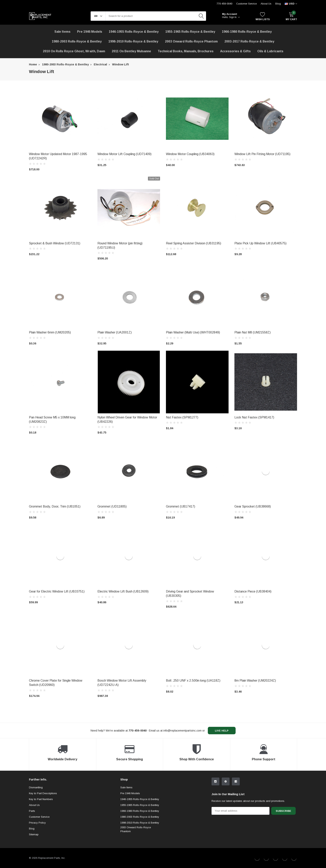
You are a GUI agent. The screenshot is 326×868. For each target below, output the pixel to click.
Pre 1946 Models (90, 32)
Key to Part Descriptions (43, 793)
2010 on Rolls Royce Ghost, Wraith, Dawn (74, 51)
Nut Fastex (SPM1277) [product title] (182, 417)
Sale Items (126, 787)
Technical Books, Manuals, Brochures (186, 51)
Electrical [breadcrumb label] (100, 64)
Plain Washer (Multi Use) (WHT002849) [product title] (193, 332)
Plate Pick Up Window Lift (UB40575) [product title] (260, 243)
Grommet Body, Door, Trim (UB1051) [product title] (55, 506)
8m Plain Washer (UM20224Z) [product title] (255, 681)
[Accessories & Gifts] (235, 51)
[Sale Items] (62, 32)
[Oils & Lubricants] (270, 51)
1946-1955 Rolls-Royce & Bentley (134, 32)
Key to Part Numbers (41, 799)
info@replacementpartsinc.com (182, 731)
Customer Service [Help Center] (246, 4)
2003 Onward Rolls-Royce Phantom (136, 829)
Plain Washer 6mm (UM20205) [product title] (50, 332)
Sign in (234, 17)
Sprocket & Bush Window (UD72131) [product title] (55, 243)
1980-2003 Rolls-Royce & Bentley (77, 41)
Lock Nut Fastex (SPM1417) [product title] (254, 417)
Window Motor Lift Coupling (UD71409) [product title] (124, 154)
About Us (266, 4)
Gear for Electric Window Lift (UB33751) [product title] (57, 591)
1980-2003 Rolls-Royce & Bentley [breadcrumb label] (65, 64)
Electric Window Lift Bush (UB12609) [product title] (123, 591)
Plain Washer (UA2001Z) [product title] (115, 332)
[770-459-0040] (138, 731)
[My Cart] (291, 16)
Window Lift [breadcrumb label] (121, 64)
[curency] (291, 4)
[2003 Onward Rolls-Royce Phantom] (191, 42)
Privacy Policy (37, 823)
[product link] (60, 119)
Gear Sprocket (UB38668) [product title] (253, 506)
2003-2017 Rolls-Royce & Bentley (249, 41)
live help (222, 731)
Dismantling (36, 787)
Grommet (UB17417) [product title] (181, 506)
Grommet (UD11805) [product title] (112, 506)
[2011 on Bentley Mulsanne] (131, 51)
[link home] (40, 16)
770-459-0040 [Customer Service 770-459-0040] (224, 4)
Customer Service (39, 817)
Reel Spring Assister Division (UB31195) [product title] (194, 243)
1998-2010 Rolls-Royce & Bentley (133, 41)
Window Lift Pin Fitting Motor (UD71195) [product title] (262, 154)
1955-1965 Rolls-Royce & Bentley (190, 32)
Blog (278, 4)
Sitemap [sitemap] (34, 834)
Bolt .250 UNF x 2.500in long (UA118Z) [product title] (193, 681)
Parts (32, 811)
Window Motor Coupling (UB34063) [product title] (190, 154)
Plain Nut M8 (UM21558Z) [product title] (253, 332)
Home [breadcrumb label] (33, 64)
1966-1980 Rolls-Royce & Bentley (247, 32)
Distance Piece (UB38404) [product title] (253, 591)
